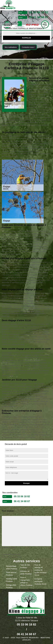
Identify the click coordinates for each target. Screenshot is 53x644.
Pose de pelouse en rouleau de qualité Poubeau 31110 (41, 570)
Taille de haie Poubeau (25, 566)
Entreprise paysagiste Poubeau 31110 (40, 581)
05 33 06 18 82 (39, 12)
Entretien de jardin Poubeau (26, 572)
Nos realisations (11, 47)
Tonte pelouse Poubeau (11, 574)
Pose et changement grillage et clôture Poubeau (26, 581)
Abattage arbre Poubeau (12, 580)
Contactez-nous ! (28, 47)
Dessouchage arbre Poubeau (12, 567)
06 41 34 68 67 (39, 17)
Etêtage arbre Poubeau (11, 586)
